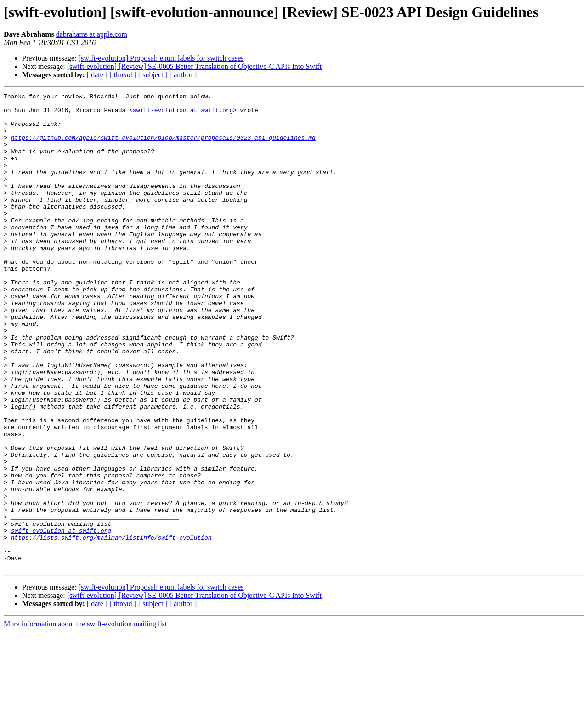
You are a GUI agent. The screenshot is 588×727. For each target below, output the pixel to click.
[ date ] (97, 75)
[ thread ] (123, 75)
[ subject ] (153, 75)
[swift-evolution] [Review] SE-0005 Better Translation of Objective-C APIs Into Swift (194, 66)
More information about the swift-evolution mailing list (85, 719)
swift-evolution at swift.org (183, 114)
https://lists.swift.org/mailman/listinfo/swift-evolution (111, 627)
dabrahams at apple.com (92, 34)
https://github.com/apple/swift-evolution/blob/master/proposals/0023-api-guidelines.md (163, 147)
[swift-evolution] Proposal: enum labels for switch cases (161, 58)
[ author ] (183, 75)
